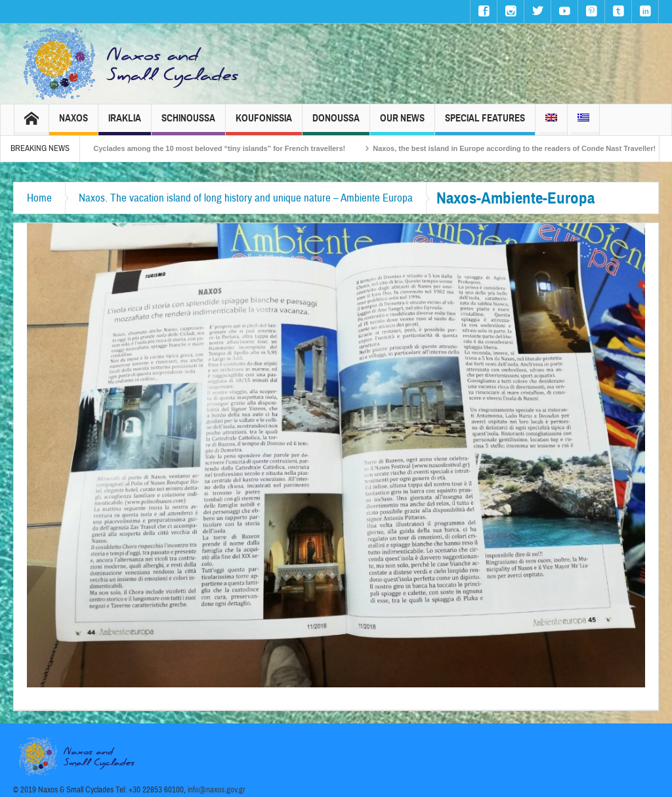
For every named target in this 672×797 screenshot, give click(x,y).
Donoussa (336, 124)
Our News (402, 124)
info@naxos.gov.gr (217, 790)
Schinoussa (188, 124)
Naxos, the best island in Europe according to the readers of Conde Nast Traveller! (525, 148)
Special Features (485, 124)
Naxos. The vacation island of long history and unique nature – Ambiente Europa (246, 198)
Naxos (73, 124)
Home (39, 198)
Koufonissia (264, 124)
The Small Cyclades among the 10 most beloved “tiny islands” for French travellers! (212, 148)
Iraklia (125, 124)
